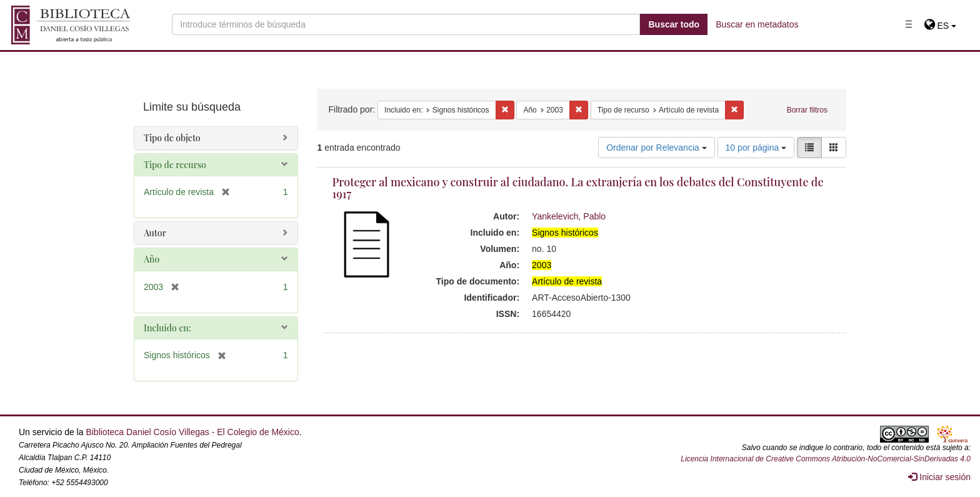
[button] (940, 26)
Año (152, 259)
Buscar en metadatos (757, 24)
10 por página (756, 148)
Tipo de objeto (172, 138)
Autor (155, 233)
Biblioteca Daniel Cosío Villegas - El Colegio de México (192, 432)
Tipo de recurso (175, 165)
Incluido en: (167, 328)
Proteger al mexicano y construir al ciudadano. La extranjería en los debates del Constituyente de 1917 (578, 188)
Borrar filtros (807, 110)
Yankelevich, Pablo (569, 216)
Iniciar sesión (939, 477)
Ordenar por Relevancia (657, 148)
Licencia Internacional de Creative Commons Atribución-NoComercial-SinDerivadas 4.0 (826, 459)
